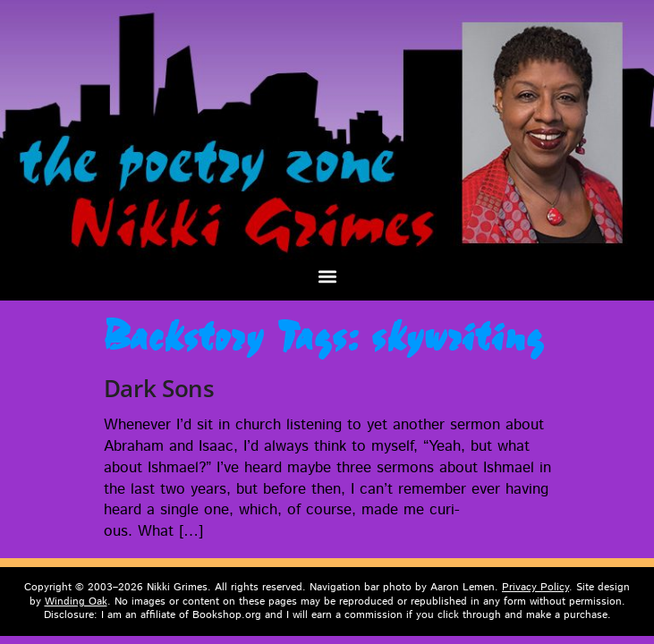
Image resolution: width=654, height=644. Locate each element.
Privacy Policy (535, 587)
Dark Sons (159, 388)
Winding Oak (76, 602)
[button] (327, 277)
